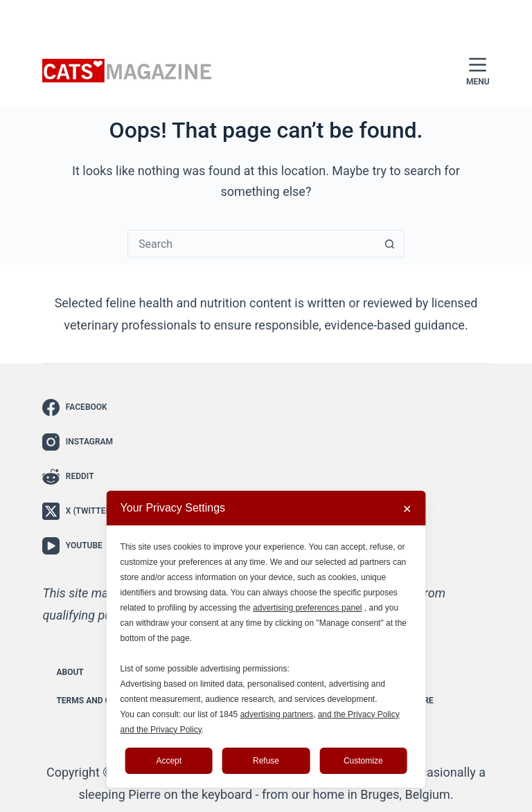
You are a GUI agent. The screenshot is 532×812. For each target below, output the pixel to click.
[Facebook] (78, 407)
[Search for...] (252, 244)
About (70, 672)
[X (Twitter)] (78, 511)
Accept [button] (169, 761)
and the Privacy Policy (359, 714)
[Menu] (478, 71)
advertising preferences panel (307, 608)
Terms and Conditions (105, 701)
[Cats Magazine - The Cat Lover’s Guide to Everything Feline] (127, 71)
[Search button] (390, 244)
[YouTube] (78, 546)
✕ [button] (407, 509)
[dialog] (266, 639)
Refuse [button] (266, 761)
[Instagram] (78, 442)
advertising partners (277, 714)
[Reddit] (78, 477)
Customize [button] (363, 761)
